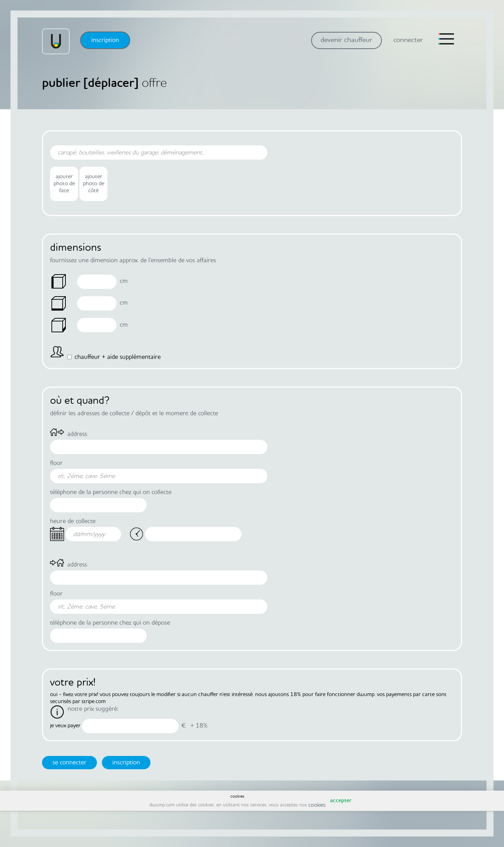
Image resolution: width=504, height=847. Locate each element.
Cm (124, 281)
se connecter (69, 763)
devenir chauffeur (346, 40)
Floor (56, 463)
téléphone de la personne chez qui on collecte (111, 492)
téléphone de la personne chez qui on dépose (110, 623)
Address (77, 434)
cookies (317, 805)
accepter (341, 801)
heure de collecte (73, 521)
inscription (105, 40)
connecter (408, 40)
